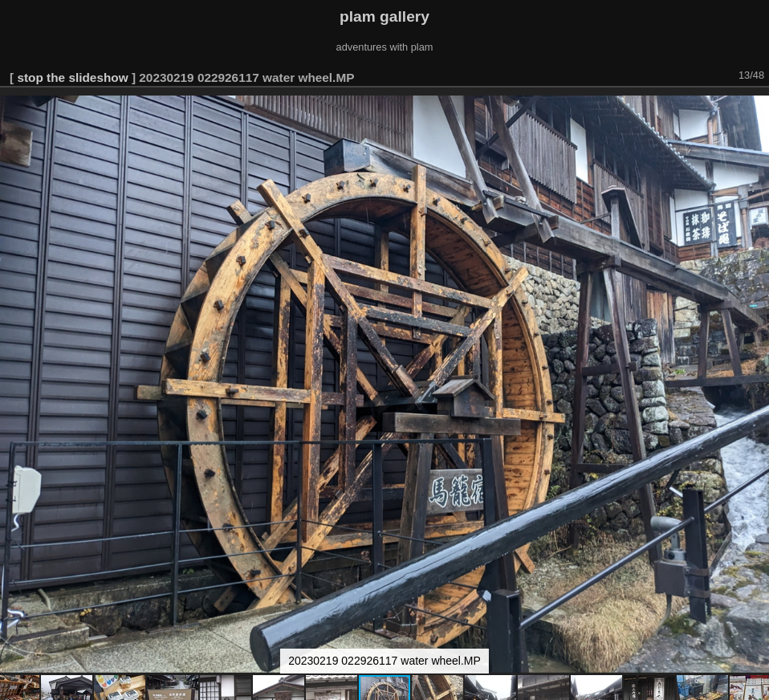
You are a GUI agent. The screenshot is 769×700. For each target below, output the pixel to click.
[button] (755, 110)
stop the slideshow (72, 77)
